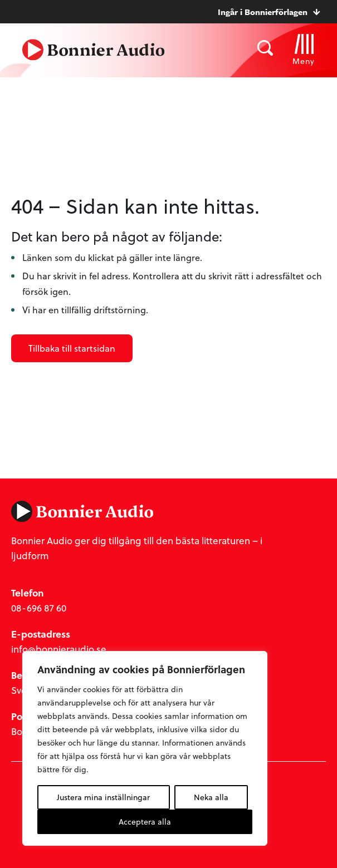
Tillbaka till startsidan (72, 348)
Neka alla (211, 797)
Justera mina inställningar (103, 797)
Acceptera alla (145, 822)
